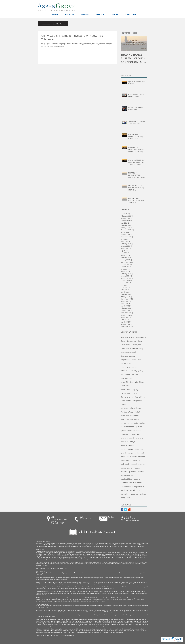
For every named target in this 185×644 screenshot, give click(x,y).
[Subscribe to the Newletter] (53, 24)
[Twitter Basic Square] (126, 510)
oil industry (136, 468)
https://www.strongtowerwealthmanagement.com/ (83, 553)
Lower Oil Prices (127, 382)
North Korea (126, 386)
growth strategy (127, 453)
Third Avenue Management (131, 401)
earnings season (136, 434)
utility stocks (126, 498)
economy (139, 438)
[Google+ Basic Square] (129, 510)
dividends (137, 431)
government (139, 449)
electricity (125, 442)
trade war (135, 494)
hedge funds (140, 453)
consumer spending (129, 427)
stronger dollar (138, 487)
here (73, 635)
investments (138, 460)
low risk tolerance (138, 464)
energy (132, 442)
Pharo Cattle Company (129, 389)
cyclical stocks (126, 431)
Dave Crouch (126, 348)
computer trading (138, 423)
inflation (142, 457)
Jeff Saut (135, 375)
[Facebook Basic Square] (122, 510)
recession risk (126, 483)
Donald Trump (138, 348)
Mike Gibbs (139, 382)
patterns (141, 472)
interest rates (126, 460)
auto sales (125, 419)
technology (125, 494)
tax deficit (125, 490)
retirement (137, 483)
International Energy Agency (132, 371)
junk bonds (125, 464)
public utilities (126, 479)
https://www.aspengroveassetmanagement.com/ (52, 553)
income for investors (129, 457)
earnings (124, 434)
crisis (140, 427)
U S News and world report (131, 408)
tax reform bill (135, 490)
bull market (135, 419)
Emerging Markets (128, 356)
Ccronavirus (131, 341)
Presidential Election (129, 393)
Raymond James (127, 397)
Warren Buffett (134, 412)
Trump (123, 404)
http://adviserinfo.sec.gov (45, 601)
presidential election (129, 475)
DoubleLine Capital (128, 352)
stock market (126, 487)
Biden (123, 341)
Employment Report (129, 360)
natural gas (125, 468)
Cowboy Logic (137, 345)
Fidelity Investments (129, 367)
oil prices (124, 472)
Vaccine (124, 412)
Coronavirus (125, 345)
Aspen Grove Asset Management (134, 337)
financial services (127, 445)
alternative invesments (130, 416)
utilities (143, 494)
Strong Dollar (140, 397)
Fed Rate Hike (126, 363)
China (140, 341)
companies (125, 423)
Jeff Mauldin (126, 375)
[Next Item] (143, 44)
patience (133, 472)
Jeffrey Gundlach (127, 378)
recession (137, 479)
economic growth (127, 438)
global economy (127, 449)
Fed (139, 360)
